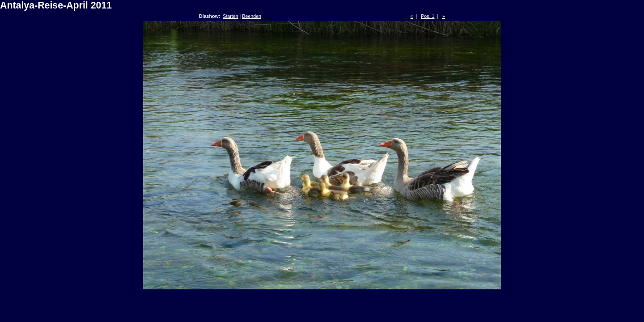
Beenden (252, 16)
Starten (230, 16)
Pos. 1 (428, 16)
